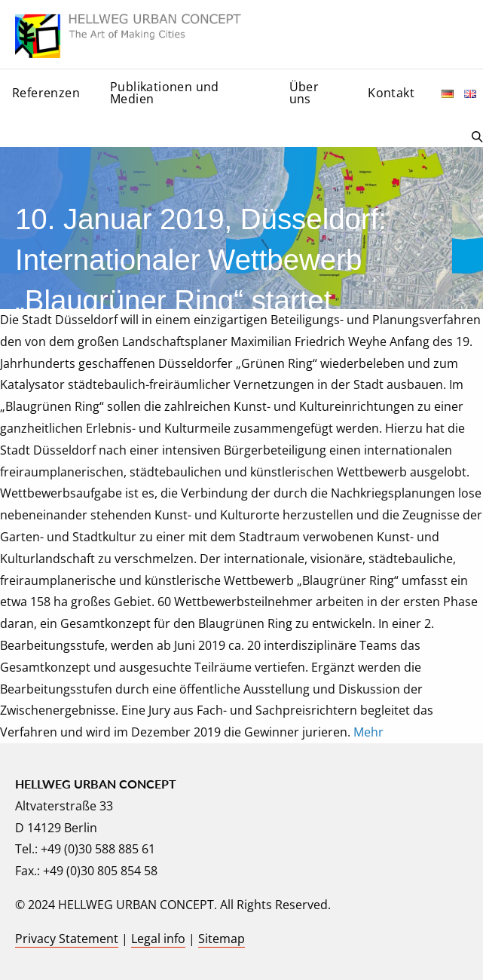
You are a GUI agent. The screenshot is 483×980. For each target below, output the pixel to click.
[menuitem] (49, 97)
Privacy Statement (67, 939)
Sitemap (222, 939)
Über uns (304, 93)
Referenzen (46, 93)
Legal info (158, 939)
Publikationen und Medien (165, 93)
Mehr (368, 732)
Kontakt (391, 93)
